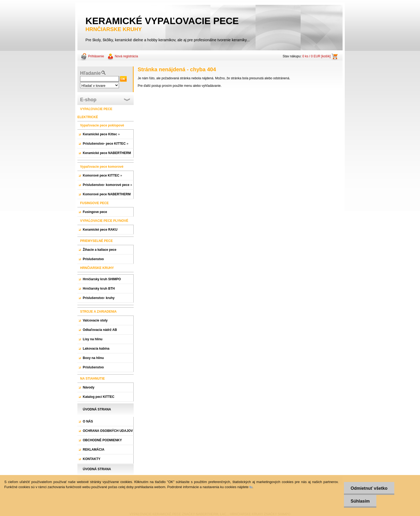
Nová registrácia (126, 56)
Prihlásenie (96, 56)
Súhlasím (360, 501)
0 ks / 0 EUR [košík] (316, 56)
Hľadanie (90, 73)
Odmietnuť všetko (369, 488)
